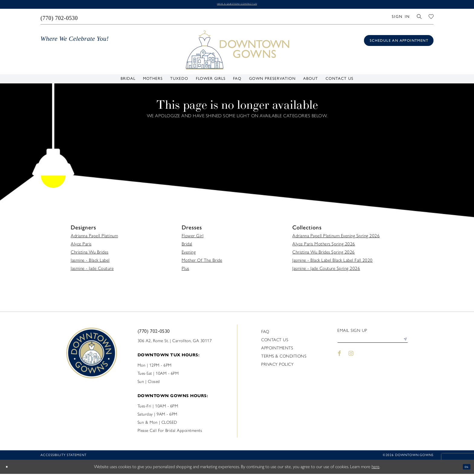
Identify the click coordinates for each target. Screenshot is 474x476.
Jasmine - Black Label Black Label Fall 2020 (333, 262)
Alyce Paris (81, 246)
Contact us (275, 342)
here (375, 469)
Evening (189, 254)
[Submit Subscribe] (403, 344)
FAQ (265, 334)
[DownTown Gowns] (237, 51)
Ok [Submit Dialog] (464, 469)
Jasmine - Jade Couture (92, 270)
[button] (401, 18)
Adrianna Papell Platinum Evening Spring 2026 (336, 238)
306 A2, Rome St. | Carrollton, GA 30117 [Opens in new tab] (175, 343)
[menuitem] (59, 18)
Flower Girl (193, 238)
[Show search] (419, 18)
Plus (185, 270)
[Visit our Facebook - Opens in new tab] (339, 360)
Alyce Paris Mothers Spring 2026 (324, 246)
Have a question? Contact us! (237, 5)
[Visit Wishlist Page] (431, 18)
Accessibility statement (63, 457)
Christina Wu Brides (90, 254)
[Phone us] (59, 18)
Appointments (277, 350)
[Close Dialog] (9, 469)
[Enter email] (373, 344)
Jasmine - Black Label (90, 262)
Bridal (187, 246)
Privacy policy (277, 366)
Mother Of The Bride (202, 262)
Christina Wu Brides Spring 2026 (324, 254)
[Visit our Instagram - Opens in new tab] (351, 360)
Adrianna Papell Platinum (94, 238)
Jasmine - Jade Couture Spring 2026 (326, 270)
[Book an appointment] (399, 43)
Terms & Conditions (284, 358)
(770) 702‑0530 (154, 333)
